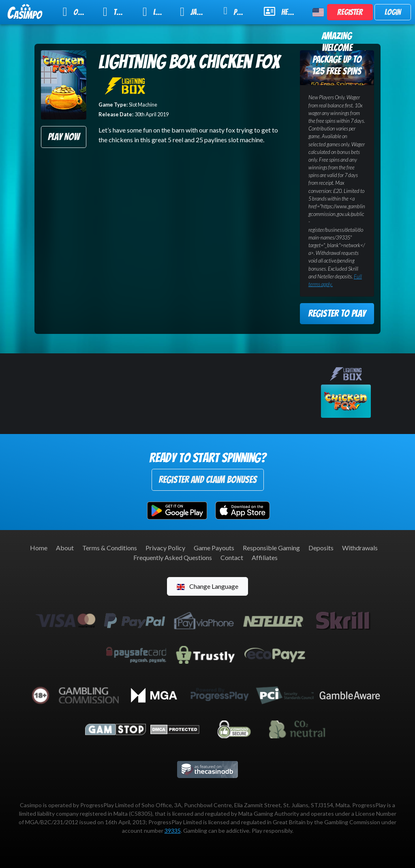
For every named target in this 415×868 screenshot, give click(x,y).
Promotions (239, 11)
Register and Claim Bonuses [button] (208, 480)
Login (393, 12)
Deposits (321, 548)
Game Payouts (214, 548)
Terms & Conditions (110, 548)
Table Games (118, 12)
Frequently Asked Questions (173, 557)
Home (39, 548)
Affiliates (265, 557)
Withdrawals (360, 548)
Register (350, 12)
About (65, 548)
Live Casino (156, 12)
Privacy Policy (165, 548)
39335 (173, 831)
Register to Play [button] (337, 313)
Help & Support (283, 11)
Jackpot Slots (196, 12)
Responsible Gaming (271, 548)
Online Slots (78, 12)
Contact (232, 557)
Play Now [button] (64, 137)
